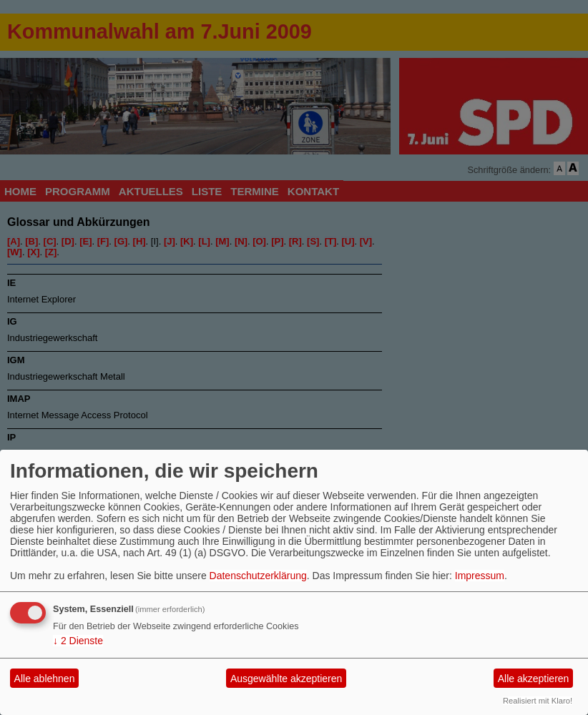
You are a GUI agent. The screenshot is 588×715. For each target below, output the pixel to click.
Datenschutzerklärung (258, 576)
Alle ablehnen (45, 679)
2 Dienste (78, 641)
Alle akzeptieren (534, 679)
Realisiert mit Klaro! (538, 701)
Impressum (480, 576)
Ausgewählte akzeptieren (286, 679)
